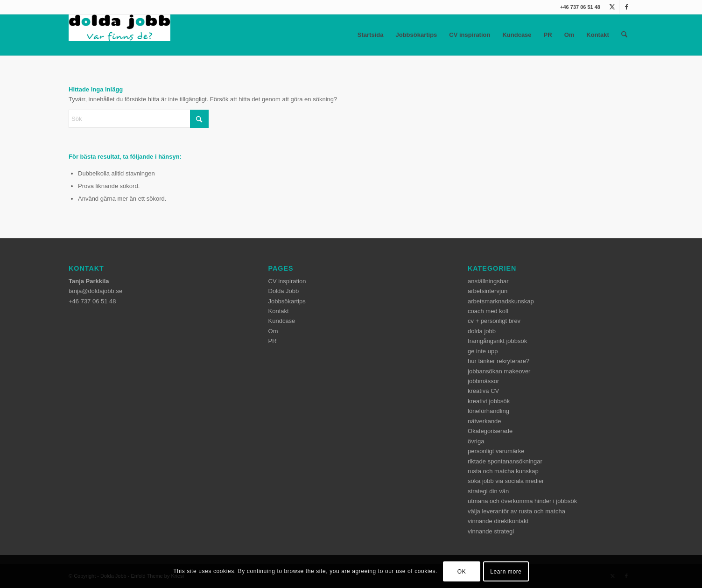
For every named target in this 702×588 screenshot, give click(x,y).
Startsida (371, 35)
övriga (476, 441)
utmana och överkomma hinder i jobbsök (522, 501)
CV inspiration (470, 35)
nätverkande (484, 421)
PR (548, 35)
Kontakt (597, 35)
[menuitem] (624, 35)
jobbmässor (483, 381)
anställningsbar (488, 281)
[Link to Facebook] (626, 7)
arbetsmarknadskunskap (501, 301)
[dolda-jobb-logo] (119, 35)
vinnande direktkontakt (498, 521)
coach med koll (488, 311)
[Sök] (624, 35)
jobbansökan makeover (499, 371)
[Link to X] (612, 7)
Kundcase (517, 35)
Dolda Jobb (284, 291)
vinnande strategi (491, 531)
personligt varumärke (496, 451)
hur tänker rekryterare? (498, 361)
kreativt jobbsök (489, 401)
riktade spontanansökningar (505, 461)
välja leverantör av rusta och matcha (516, 511)
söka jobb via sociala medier (506, 481)
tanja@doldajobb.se (95, 291)
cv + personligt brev (494, 321)
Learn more (506, 572)
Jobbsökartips (416, 35)
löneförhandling (488, 411)
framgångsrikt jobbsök (497, 341)
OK (462, 572)
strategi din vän (488, 491)
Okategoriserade (490, 431)
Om (569, 35)
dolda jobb (482, 331)
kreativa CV (483, 391)
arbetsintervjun (488, 291)
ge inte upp (483, 351)
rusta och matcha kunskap (503, 471)
